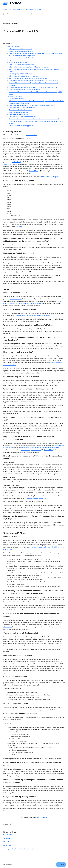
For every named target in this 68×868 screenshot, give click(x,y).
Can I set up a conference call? (19, 112)
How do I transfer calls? (16, 99)
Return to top (9, 824)
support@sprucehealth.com (37, 498)
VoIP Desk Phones (9, 835)
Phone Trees (7, 842)
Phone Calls (7, 845)
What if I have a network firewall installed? (22, 65)
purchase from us (16, 299)
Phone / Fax (38, 10)
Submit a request (41, 818)
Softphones (7, 838)
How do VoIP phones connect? (19, 62)
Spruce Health (7, 10)
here (20, 227)
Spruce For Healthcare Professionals (23, 10)
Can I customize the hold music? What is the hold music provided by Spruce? (33, 105)
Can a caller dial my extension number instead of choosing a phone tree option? (34, 119)
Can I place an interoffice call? (18, 114)
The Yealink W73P (57, 448)
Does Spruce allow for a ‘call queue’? (21, 110)
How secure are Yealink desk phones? (21, 58)
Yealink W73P (8, 164)
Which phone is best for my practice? (21, 49)
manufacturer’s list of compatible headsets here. (36, 448)
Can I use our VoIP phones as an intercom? (23, 117)
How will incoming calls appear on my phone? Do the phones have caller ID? (33, 87)
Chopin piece (8, 627)
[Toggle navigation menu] (61, 3)
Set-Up (9, 60)
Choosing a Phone (13, 47)
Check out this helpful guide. (50, 177)
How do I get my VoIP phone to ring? (20, 74)
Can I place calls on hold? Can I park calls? (23, 108)
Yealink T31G (33, 171)
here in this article (31, 135)
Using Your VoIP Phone (14, 96)
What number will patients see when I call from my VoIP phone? (29, 67)
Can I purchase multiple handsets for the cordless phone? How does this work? (34, 81)
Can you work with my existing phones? (22, 51)
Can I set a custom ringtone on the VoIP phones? (24, 90)
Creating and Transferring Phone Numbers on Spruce (20, 849)
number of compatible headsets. (31, 450)
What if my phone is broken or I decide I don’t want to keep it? (28, 78)
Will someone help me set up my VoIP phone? (23, 76)
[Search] (17, 14)
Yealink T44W (16, 162)
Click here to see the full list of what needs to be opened (32, 315)
